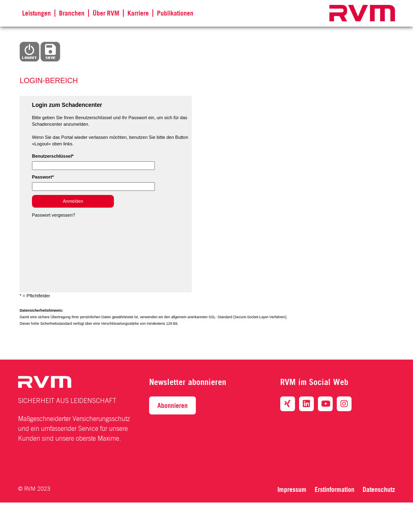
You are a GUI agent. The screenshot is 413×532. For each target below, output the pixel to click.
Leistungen (36, 13)
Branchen (72, 13)
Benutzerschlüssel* (53, 156)
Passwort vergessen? (53, 215)
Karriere (138, 13)
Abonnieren (172, 405)
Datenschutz (379, 489)
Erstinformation (335, 489)
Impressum (292, 489)
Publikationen (175, 13)
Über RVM (106, 13)
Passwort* (43, 177)
